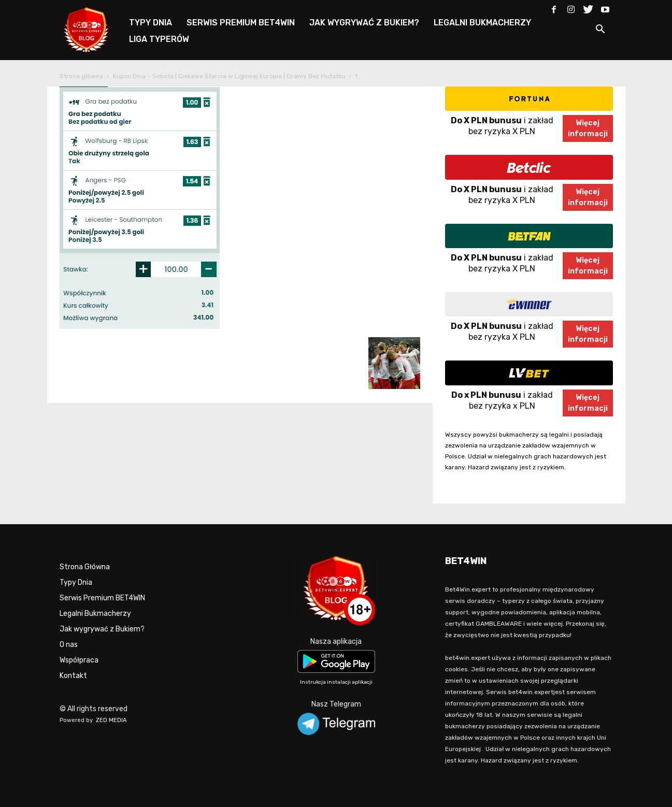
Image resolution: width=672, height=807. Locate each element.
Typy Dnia (76, 582)
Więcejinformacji (588, 128)
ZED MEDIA (111, 720)
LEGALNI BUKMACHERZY (482, 23)
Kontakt (73, 676)
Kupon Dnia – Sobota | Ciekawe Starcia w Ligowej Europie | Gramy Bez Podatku (229, 76)
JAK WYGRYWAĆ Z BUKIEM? (364, 23)
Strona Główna (85, 567)
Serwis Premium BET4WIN (102, 598)
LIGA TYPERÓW (159, 39)
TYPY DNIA (151, 23)
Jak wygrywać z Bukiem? (102, 629)
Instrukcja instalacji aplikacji (336, 682)
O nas (69, 645)
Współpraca (79, 660)
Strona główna (81, 76)
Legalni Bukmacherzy (95, 614)
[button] (600, 31)
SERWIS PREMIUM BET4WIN (241, 23)
